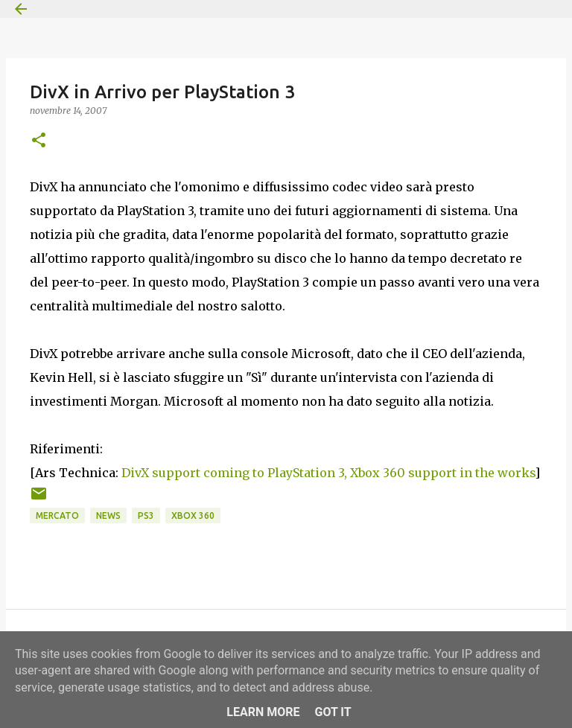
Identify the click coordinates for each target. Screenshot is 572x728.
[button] (39, 141)
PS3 (146, 515)
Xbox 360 (193, 515)
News (108, 515)
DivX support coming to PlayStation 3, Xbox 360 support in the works (328, 473)
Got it (333, 712)
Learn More (263, 712)
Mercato (57, 515)
